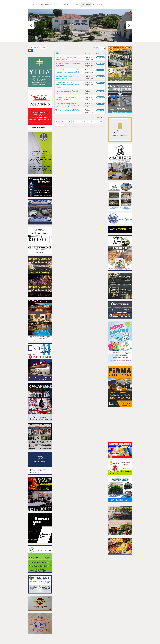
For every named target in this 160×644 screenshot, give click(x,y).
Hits (98, 53)
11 (97, 121)
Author (88, 53)
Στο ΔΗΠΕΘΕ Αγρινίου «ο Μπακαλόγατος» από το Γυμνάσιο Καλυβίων (67, 85)
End (61, 125)
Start (58, 121)
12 (101, 121)
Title (57, 53)
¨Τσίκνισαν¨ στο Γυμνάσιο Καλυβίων (68, 110)
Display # (96, 48)
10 (92, 121)
